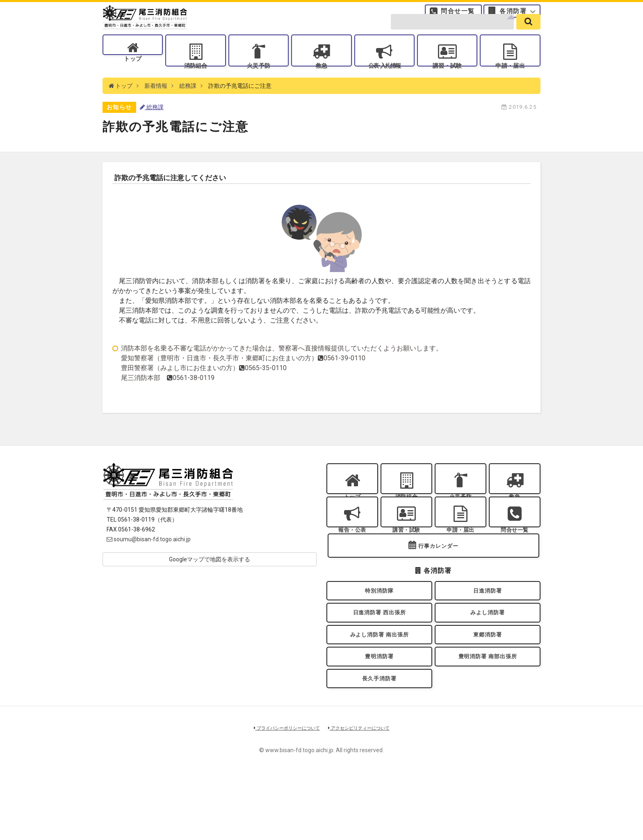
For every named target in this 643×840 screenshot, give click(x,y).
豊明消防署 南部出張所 (488, 714)
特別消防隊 (379, 635)
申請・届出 (510, 78)
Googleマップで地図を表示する (210, 580)
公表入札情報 (384, 78)
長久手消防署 (380, 740)
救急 (321, 78)
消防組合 (196, 78)
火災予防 (258, 78)
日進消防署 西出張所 (379, 661)
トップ (133, 78)
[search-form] (452, 34)
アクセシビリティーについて (365, 792)
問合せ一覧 (458, 14)
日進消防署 (488, 635)
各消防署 (513, 14)
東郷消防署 (488, 688)
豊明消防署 (379, 714)
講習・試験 (447, 78)
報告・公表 (352, 562)
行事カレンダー (438, 587)
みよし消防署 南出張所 (379, 688)
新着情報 (156, 107)
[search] (528, 34)
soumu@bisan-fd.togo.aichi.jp (149, 560)
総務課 (188, 107)
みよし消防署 (488, 661)
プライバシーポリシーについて (281, 792)
